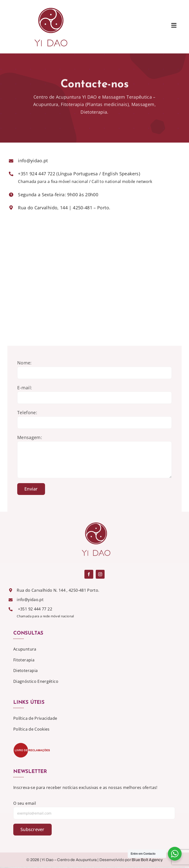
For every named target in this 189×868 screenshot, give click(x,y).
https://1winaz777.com (77, 868)
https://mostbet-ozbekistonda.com (54, 868)
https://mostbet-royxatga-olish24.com (174, 868)
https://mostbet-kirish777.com (157, 868)
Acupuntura (25, 649)
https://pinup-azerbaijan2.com (19, 868)
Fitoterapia (24, 660)
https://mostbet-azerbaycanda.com (71, 868)
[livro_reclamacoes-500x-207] (32, 745)
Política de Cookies (31, 729)
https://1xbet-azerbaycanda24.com (150, 868)
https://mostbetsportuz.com (180, 868)
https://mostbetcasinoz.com (113, 868)
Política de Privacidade (35, 718)
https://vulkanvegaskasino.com (119, 868)
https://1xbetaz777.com (64, 868)
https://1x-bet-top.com (2, 868)
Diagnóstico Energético (36, 681)
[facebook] (89, 574)
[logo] (49, 6)
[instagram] (100, 574)
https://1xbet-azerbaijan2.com (136, 868)
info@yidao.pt (33, 161)
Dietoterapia (25, 671)
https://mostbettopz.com (168, 868)
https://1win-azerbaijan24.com (87, 868)
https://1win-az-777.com (108, 868)
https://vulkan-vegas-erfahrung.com (101, 868)
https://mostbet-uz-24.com (81, 868)
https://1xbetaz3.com (125, 868)
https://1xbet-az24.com (60, 868)
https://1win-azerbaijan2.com (13, 868)
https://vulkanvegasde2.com (130, 868)
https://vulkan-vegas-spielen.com (26, 868)
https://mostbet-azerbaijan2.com (40, 868)
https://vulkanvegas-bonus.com (94, 868)
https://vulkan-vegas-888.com (143, 868)
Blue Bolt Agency (147, 860)
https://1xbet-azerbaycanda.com (47, 868)
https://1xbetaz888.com (186, 868)
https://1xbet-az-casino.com (163, 868)
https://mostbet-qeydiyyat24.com (33, 868)
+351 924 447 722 (37, 174)
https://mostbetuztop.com (7, 868)
